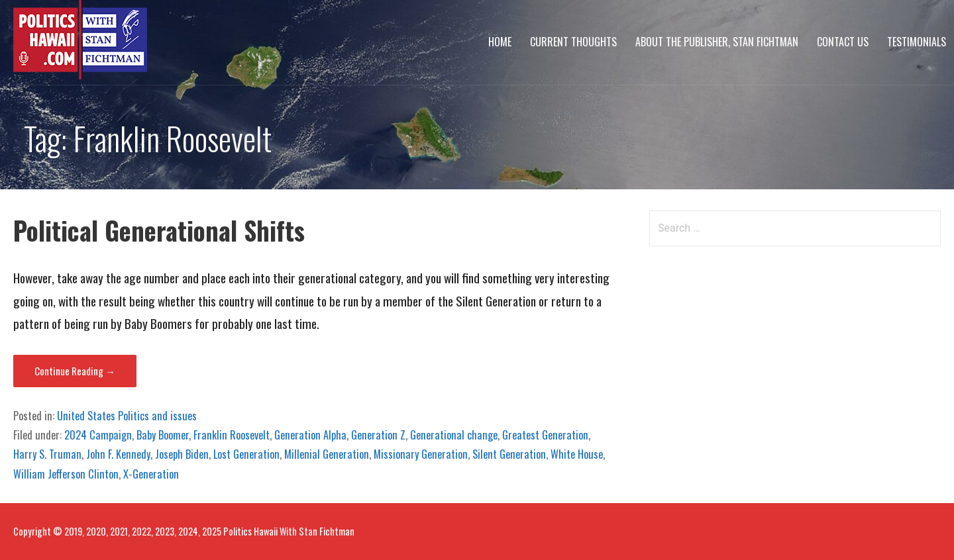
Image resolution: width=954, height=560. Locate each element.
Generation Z (378, 435)
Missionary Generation (421, 454)
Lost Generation (246, 454)
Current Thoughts (573, 42)
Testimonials (917, 42)
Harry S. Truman (47, 454)
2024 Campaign (98, 435)
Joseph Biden (182, 454)
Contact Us (843, 42)
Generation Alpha (310, 435)
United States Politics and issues (127, 416)
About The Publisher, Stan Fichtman (717, 42)
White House (577, 454)
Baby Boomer (163, 435)
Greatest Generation (545, 435)
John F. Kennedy (118, 454)
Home (500, 42)
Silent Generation (509, 454)
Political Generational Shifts (159, 230)
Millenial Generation (327, 454)
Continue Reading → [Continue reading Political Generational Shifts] (75, 371)
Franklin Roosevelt (232, 435)
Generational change (454, 435)
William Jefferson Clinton (66, 474)
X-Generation (151, 474)
